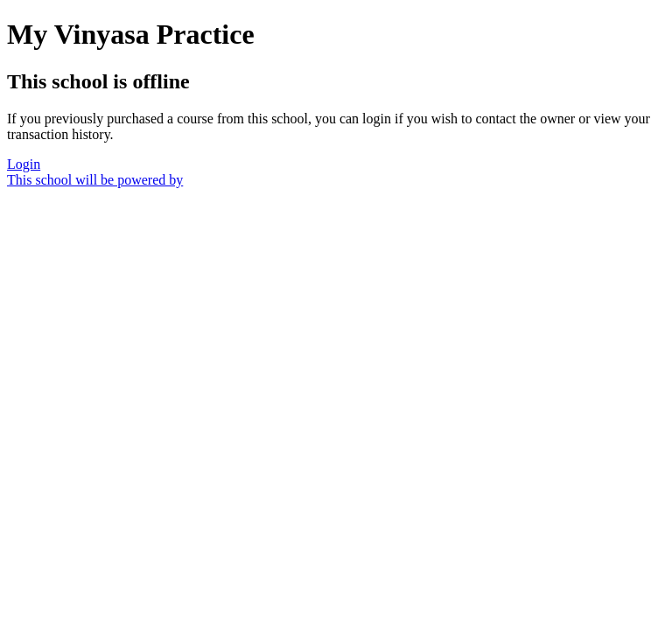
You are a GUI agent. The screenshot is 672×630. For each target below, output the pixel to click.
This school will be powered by (95, 180)
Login (24, 164)
